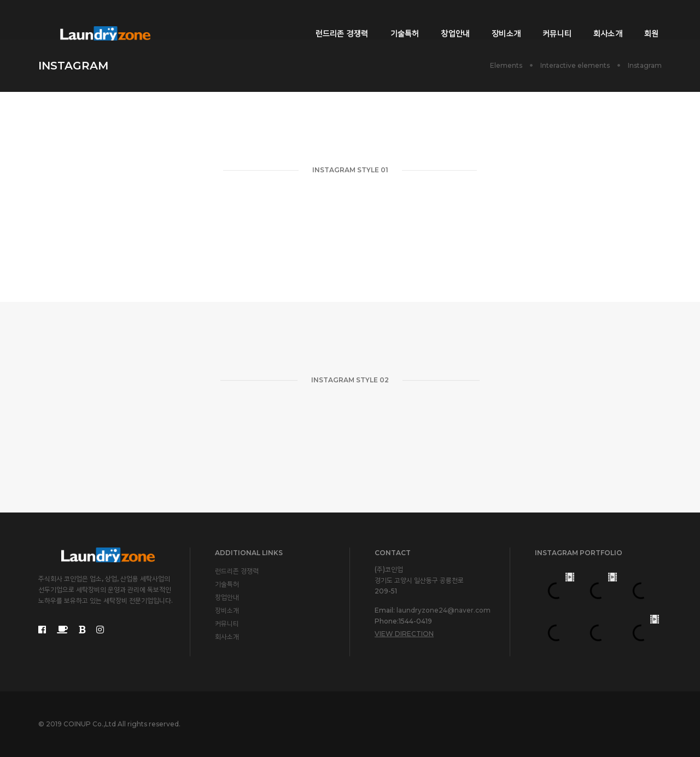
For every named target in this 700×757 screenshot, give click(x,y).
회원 (644, 20)
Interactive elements (575, 65)
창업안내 (448, 20)
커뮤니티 (549, 20)
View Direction (404, 634)
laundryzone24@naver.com (444, 610)
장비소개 (498, 20)
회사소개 (600, 20)
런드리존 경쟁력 (334, 20)
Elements (506, 65)
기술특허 (397, 20)
